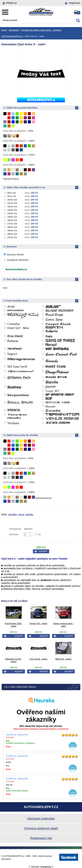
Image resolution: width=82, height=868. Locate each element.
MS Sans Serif (17, 367)
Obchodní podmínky (41, 819)
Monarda (52, 361)
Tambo (53, 411)
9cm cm (12, 196)
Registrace (74, 3)
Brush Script (54, 315)
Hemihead (14, 349)
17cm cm (12, 224)
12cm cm (12, 206)
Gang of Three (60, 341)
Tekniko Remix (17, 416)
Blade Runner (59, 311)
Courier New (18, 328)
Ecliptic (51, 332)
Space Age (58, 402)
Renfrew (14, 387)
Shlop (49, 399)
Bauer (53, 307)
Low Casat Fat (61, 354)
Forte (49, 336)
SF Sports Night (60, 395)
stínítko (29, 515)
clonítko (13, 515)
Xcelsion (58, 423)
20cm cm (12, 234)
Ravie (52, 382)
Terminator (62, 415)
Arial (11, 307)
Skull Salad (20, 402)
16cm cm (12, 220)
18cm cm (12, 227)
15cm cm (12, 217)
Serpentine (18, 395)
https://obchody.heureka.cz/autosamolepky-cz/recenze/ (41, 729)
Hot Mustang (57, 349)
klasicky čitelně (15, 255)
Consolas (14, 324)
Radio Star (56, 377)
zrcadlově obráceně (18, 260)
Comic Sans (54, 319)
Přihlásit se (11, 3)
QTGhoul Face (19, 378)
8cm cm (12, 193)
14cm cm (12, 213)
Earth (54, 328)
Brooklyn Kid (23, 316)
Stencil (14, 410)
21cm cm (12, 237)
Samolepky (14, 30)
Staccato (50, 406)
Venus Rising (62, 419)
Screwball (51, 387)
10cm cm (12, 200)
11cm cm (12, 203)
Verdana (13, 423)
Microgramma (21, 359)
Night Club (55, 367)
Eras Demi (15, 336)
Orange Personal (57, 372)
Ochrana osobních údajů (41, 828)
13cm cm (12, 210)
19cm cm (12, 230)
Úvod (4, 30)
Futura (13, 341)
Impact (12, 354)
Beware (16, 311)
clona (21, 515)
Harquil (51, 345)
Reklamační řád (41, 838)
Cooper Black (58, 324)
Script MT (52, 391)
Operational (20, 371)
